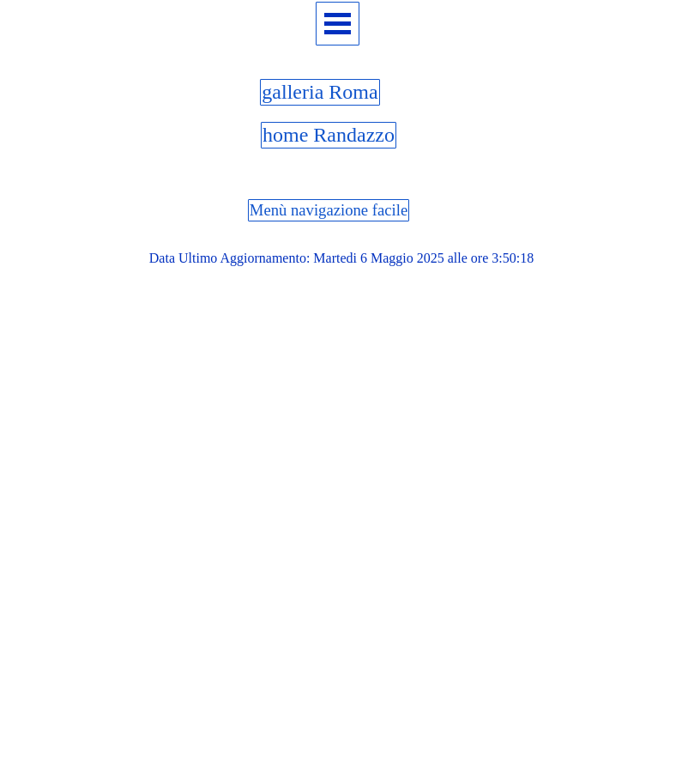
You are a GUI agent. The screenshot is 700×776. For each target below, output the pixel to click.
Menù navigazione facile (329, 210)
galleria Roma (320, 92)
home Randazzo (329, 135)
